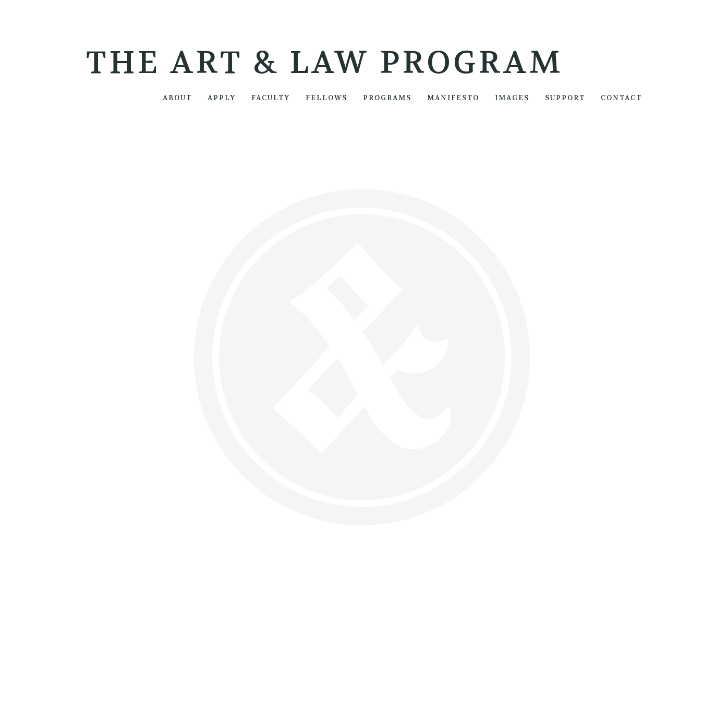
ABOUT (177, 98)
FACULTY (271, 98)
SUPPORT (565, 98)
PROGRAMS (387, 98)
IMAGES (512, 98)
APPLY (222, 98)
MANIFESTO (453, 98)
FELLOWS (326, 98)
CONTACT (621, 98)
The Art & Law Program (325, 63)
